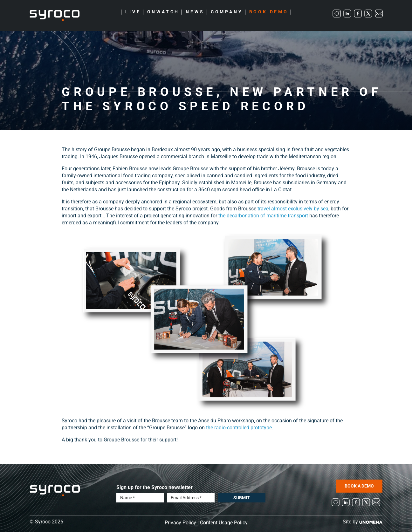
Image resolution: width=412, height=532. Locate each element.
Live (133, 12)
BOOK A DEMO (359, 486)
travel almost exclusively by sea (293, 209)
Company (227, 12)
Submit (242, 498)
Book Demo (269, 12)
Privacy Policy (180, 523)
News (195, 12)
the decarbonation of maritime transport (263, 216)
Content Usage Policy (224, 523)
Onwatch (163, 12)
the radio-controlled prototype (239, 428)
